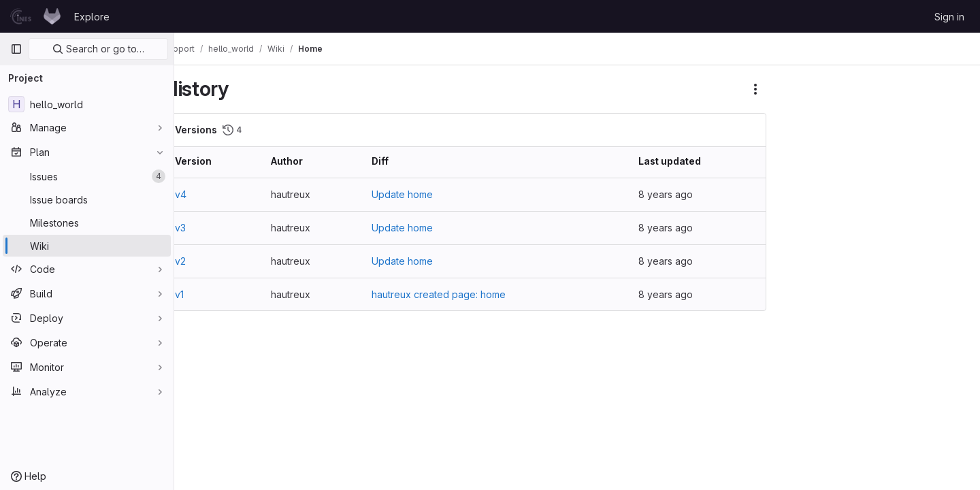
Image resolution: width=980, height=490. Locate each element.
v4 (208, 194)
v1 (207, 294)
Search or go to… (98, 49)
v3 (208, 228)
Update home (421, 194)
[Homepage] (35, 16)
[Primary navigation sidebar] (16, 49)
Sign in (949, 17)
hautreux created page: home (457, 294)
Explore (92, 17)
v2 (208, 261)
